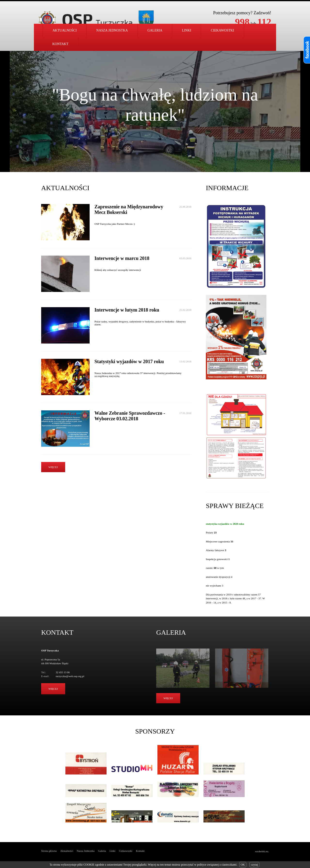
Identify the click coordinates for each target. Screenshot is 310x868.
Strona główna (49, 851)
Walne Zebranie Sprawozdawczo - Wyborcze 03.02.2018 (130, 416)
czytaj (254, 865)
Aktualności (65, 30)
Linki (186, 30)
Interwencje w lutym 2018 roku (127, 310)
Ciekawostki (222, 30)
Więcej (53, 689)
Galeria (155, 30)
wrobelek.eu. (262, 851)
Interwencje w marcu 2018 (122, 258)
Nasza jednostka (112, 30)
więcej (53, 467)
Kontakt (60, 44)
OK (243, 865)
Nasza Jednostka (86, 851)
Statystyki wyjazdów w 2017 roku (129, 361)
